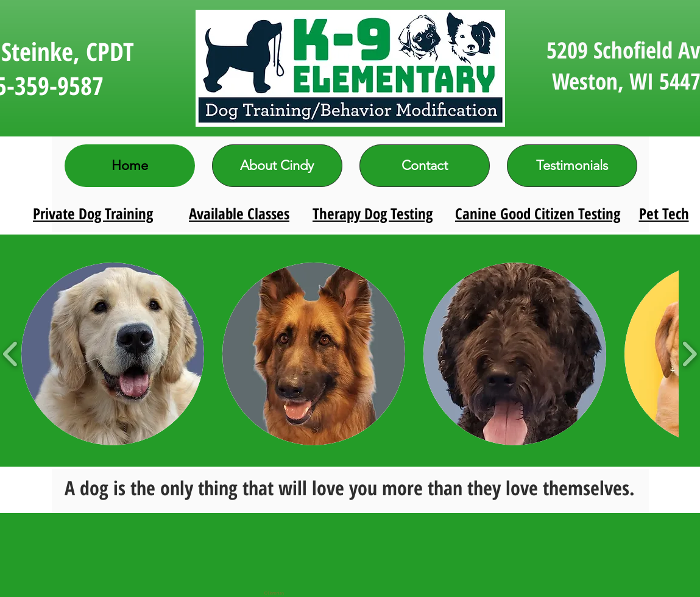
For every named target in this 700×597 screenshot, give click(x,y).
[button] (113, 354)
